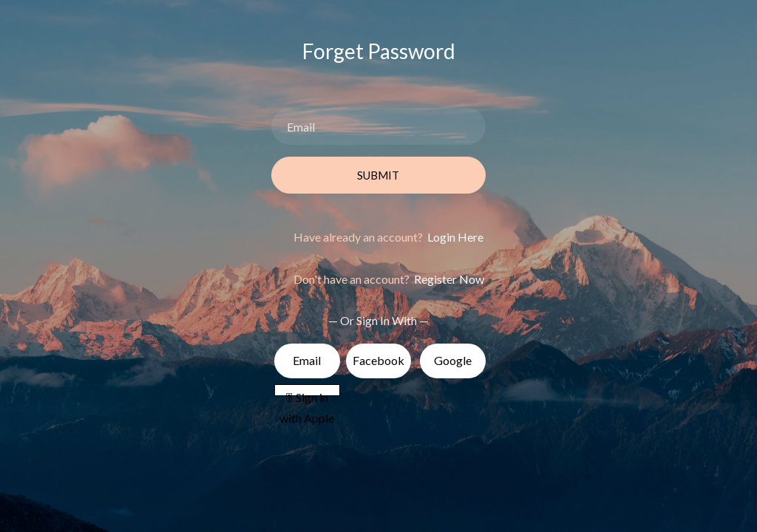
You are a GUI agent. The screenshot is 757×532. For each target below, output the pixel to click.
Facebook (378, 360)
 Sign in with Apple (307, 393)
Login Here (454, 237)
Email (307, 360)
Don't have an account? (389, 279)
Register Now (448, 279)
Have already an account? (388, 237)
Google (453, 360)
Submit (378, 175)
